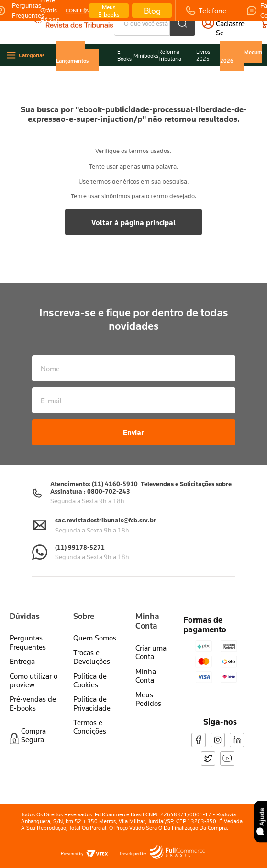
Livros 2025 (203, 55)
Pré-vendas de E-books (33, 694)
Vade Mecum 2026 (241, 56)
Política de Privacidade (92, 694)
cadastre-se (236, 28)
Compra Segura (33, 726)
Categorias (32, 55)
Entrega (22, 651)
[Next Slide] (85, 11)
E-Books (124, 55)
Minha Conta (146, 666)
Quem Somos (95, 629)
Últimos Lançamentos (72, 56)
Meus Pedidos (148, 689)
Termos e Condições (90, 717)
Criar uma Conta (151, 642)
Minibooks (146, 56)
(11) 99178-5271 (80, 538)
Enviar (133, 423)
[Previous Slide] (44, 11)
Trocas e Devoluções (92, 647)
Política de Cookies (90, 671)
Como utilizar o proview (33, 671)
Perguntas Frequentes (28, 633)
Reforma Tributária (170, 55)
